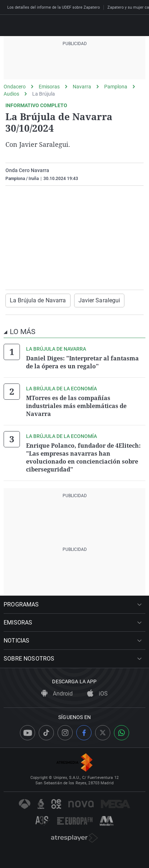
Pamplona (116, 87)
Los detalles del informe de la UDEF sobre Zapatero (54, 7)
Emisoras (49, 87)
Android (57, 694)
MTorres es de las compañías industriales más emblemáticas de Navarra (76, 406)
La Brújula (44, 94)
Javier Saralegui (99, 300)
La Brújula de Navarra (38, 300)
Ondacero (15, 87)
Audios (11, 94)
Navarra (82, 87)
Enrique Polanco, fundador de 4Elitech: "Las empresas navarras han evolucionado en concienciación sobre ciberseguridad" (83, 457)
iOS (97, 694)
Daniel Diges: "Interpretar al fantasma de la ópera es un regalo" (82, 362)
